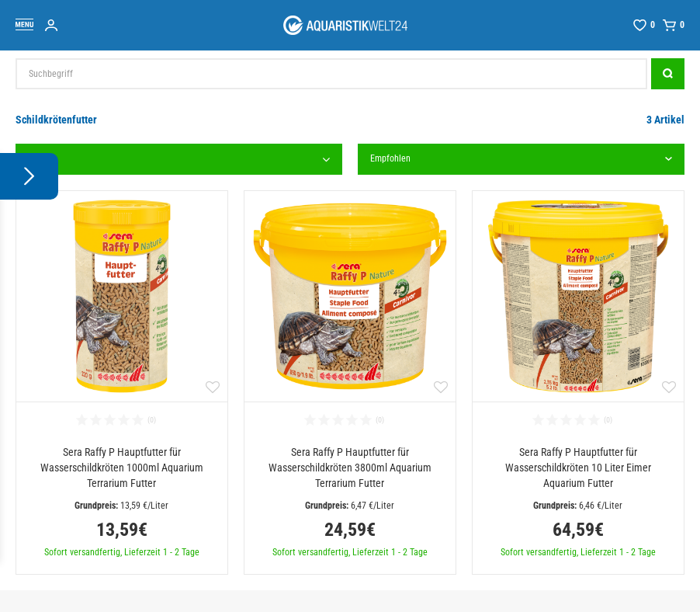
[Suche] (668, 74)
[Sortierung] (521, 159)
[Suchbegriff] (331, 74)
